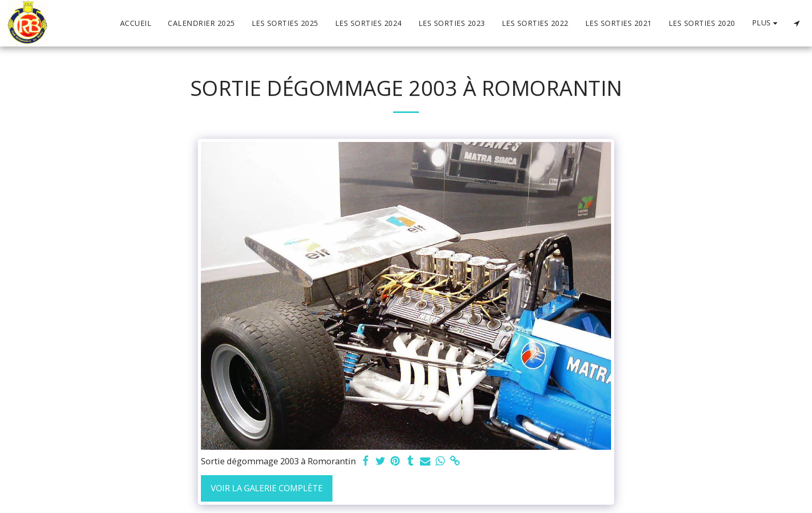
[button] (796, 23)
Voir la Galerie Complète (267, 488)
